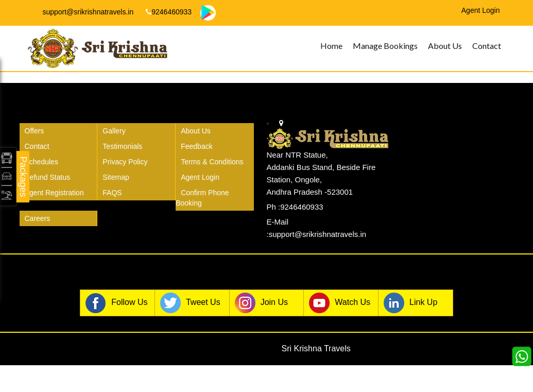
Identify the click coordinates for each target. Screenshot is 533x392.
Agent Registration (54, 193)
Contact (487, 46)
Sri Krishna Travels (316, 348)
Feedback (196, 146)
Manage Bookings (385, 46)
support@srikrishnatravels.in (84, 12)
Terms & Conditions (212, 162)
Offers (35, 131)
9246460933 (169, 12)
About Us (445, 46)
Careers (38, 218)
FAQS (112, 193)
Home (331, 46)
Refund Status (48, 177)
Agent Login (200, 177)
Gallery (114, 131)
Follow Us (116, 303)
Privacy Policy (125, 162)
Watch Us (340, 303)
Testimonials (122, 146)
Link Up (410, 303)
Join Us (261, 303)
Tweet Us (190, 303)
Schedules (41, 162)
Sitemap (116, 177)
